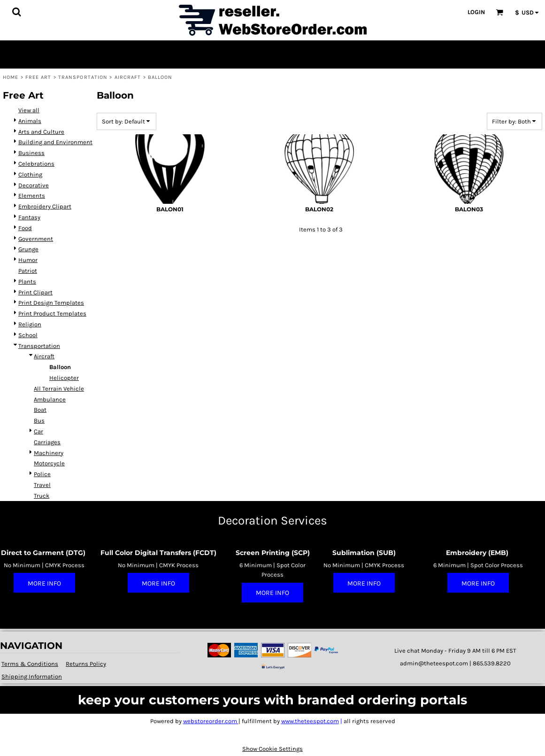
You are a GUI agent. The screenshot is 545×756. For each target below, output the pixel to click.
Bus (39, 420)
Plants (27, 282)
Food (25, 228)
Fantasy (29, 217)
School (28, 335)
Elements (32, 196)
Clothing (30, 174)
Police (42, 474)
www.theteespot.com (310, 721)
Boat (40, 410)
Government (36, 239)
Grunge (28, 249)
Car (38, 431)
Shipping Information (32, 676)
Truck (42, 496)
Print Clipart (35, 292)
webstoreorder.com (211, 721)
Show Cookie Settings (272, 749)
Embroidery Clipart (45, 206)
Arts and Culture (41, 132)
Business (31, 153)
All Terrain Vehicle (59, 389)
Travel (42, 485)
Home (11, 77)
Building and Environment (55, 142)
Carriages (47, 442)
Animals (30, 121)
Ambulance (50, 399)
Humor (28, 260)
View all (29, 110)
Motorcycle (49, 463)
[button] (16, 12)
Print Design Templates (51, 303)
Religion (30, 324)
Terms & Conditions (30, 664)
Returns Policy (86, 664)
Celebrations (36, 164)
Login (476, 12)
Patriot (28, 271)
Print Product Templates (52, 313)
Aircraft (128, 77)
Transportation (83, 77)
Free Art (38, 77)
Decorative (34, 185)
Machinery (49, 453)
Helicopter (64, 378)
